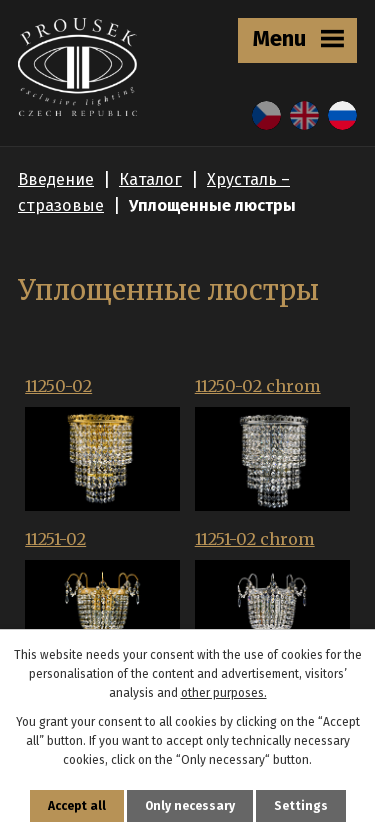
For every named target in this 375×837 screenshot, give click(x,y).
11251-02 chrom (255, 539)
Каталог (150, 179)
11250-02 (58, 386)
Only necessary (190, 806)
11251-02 (55, 539)
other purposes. (224, 693)
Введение (56, 179)
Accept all (77, 806)
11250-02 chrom (258, 386)
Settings (301, 806)
